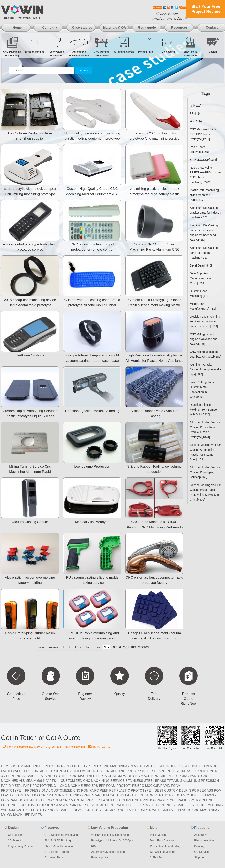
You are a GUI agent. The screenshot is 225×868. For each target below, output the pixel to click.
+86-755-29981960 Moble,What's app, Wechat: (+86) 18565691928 (44, 747)
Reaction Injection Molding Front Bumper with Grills (123, 810)
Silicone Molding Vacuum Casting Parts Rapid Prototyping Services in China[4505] (206, 492)
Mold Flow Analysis (162, 840)
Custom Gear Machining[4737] (200, 293)
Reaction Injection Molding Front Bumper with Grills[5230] (204, 410)
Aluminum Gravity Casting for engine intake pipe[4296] (205, 369)
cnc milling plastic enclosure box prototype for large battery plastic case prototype (154, 194)
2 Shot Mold (158, 857)
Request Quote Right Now (189, 699)
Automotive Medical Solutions (79, 47)
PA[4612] (196, 106)
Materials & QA (115, 27)
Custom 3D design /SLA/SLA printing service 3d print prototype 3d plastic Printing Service (103, 805)
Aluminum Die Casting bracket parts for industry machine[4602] (205, 213)
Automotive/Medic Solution (108, 852)
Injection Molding (34, 45)
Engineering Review (21, 846)
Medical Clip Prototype (92, 522)
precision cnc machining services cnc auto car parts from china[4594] (205, 321)
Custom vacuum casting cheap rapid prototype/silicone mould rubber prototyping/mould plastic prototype (92, 305)
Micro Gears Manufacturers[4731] (203, 306)
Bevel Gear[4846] (201, 265)
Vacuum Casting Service (30, 522)
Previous (53, 647)
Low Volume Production (57, 47)
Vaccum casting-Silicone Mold (110, 835)
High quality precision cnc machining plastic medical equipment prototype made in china (92, 139)
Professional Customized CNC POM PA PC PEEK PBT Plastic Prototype (88, 790)
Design (213, 45)
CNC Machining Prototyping (12, 47)
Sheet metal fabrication (191, 47)
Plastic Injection (204, 840)
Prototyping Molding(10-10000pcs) (113, 840)
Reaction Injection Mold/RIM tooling (92, 411)
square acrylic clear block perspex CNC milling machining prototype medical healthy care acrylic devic (30, 194)
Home (17, 27)
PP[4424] (196, 113)
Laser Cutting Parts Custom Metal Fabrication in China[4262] (202, 390)
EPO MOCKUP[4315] (203, 160)
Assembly (200, 835)
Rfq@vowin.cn (99, 747)
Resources (179, 27)
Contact (212, 27)
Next (89, 647)
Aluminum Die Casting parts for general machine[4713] (204, 253)
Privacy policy (100, 857)
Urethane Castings (30, 355)
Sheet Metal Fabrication (59, 846)
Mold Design (158, 835)
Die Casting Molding (163, 852)
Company (50, 27)
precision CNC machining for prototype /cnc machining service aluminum (154, 139)
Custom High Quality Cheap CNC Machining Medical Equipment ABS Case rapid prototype (92, 194)
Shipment (200, 857)
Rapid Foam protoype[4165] (199, 149)
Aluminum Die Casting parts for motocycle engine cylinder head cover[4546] (204, 233)
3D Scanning (16, 840)
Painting (199, 846)
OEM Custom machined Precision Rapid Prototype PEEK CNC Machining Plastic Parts (78, 766)
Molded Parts (146, 45)
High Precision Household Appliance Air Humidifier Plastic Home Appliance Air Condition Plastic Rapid (154, 361)
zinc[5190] (196, 121)
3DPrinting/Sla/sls (124, 45)
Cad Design (15, 835)
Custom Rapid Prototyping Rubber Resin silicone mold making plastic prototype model (155, 305)
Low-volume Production (92, 466)
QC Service (201, 852)
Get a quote (147, 27)
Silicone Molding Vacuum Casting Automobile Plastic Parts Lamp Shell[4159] (206, 452)
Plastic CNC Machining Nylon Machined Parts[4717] (204, 195)
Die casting (168, 45)
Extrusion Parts (54, 857)
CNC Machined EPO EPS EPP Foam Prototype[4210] (203, 134)
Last (98, 647)
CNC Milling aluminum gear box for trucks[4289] (205, 354)
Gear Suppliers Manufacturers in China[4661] (200, 278)
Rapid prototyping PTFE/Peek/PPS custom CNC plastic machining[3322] (205, 175)
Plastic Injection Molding (165, 846)
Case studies (82, 27)
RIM (94, 846)
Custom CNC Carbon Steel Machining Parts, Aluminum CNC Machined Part (154, 250)
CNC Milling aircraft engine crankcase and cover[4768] (204, 339)
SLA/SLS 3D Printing (58, 840)
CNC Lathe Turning (57, 852)
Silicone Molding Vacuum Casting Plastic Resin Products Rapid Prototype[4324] (206, 430)
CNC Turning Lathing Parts (101, 47)
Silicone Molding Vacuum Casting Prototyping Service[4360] (206, 472)
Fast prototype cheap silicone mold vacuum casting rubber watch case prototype (92, 361)
